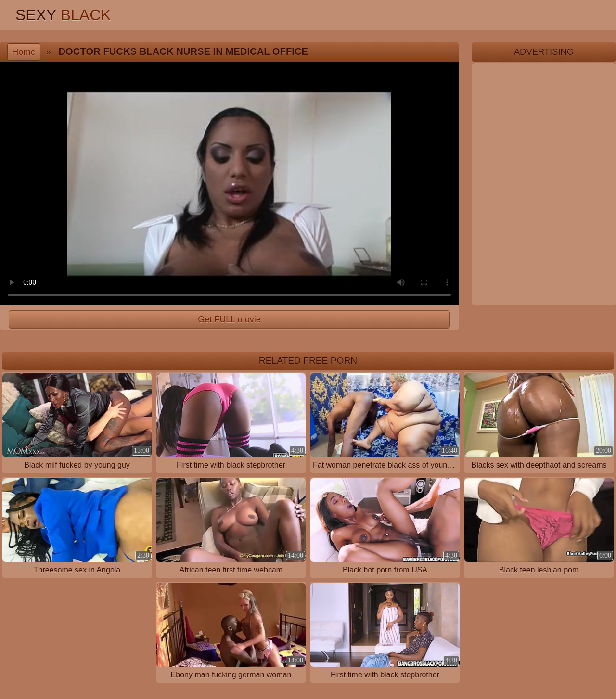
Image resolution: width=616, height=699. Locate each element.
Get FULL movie (229, 319)
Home (24, 52)
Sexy (63, 15)
